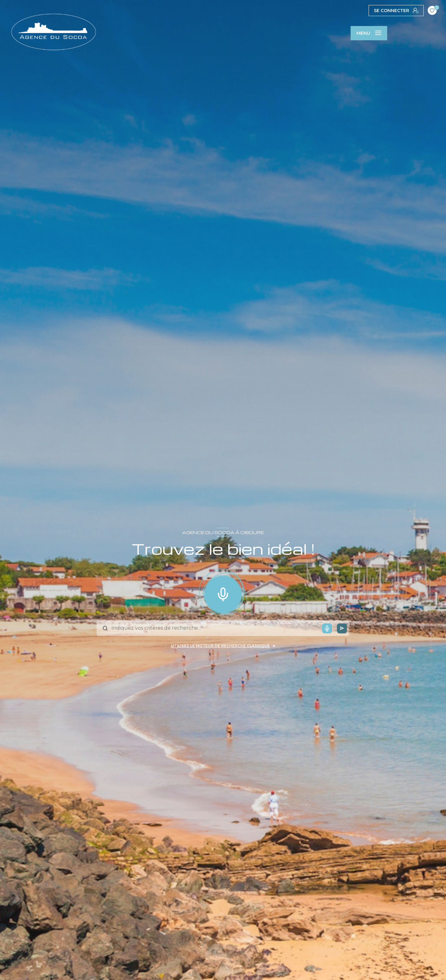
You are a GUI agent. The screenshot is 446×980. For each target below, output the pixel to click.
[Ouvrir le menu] (369, 33)
